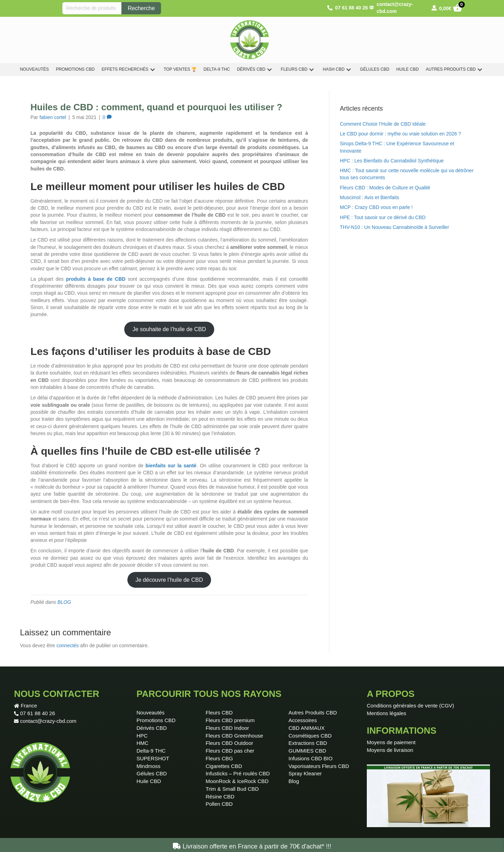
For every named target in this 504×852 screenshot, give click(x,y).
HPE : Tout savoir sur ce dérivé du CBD (383, 217)
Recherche (141, 8)
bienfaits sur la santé (171, 466)
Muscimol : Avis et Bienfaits (369, 197)
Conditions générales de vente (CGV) (410, 706)
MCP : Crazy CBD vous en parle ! (376, 207)
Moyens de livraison (390, 750)
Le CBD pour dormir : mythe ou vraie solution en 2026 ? (400, 134)
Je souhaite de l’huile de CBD (169, 329)
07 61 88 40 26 (37, 713)
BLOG (64, 602)
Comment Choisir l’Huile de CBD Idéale (383, 124)
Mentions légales (387, 713)
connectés (68, 645)
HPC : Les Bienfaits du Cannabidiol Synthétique (392, 161)
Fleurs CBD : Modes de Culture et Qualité (385, 188)
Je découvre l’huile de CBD (169, 580)
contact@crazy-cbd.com (48, 721)
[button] (153, 69)
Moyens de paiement (391, 742)
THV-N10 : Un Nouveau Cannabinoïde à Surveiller (394, 227)
